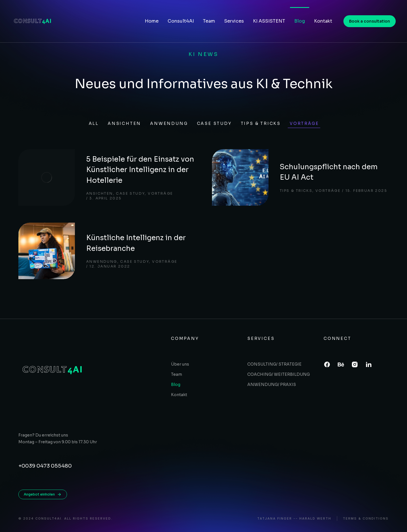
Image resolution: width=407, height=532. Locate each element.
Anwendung (169, 123)
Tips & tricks (261, 123)
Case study (214, 123)
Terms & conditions (366, 519)
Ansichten (124, 123)
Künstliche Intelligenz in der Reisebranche (136, 243)
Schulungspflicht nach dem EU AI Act (329, 172)
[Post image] (47, 177)
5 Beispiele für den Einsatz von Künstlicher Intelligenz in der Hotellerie (140, 170)
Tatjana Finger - (276, 519)
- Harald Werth (313, 519)
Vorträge (304, 123)
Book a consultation (370, 21)
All (94, 123)
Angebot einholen (43, 494)
